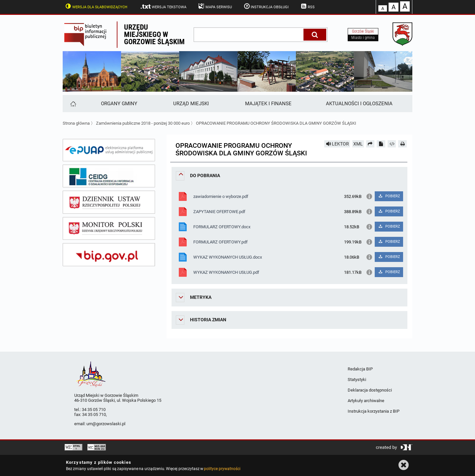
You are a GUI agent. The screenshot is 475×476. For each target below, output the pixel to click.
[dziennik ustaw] (109, 202)
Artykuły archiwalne (366, 401)
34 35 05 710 (94, 410)
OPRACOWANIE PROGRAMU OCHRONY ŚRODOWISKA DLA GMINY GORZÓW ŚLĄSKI (276, 123)
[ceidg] (109, 176)
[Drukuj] (402, 144)
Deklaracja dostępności (370, 390)
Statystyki (357, 380)
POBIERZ (389, 196)
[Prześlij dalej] (370, 144)
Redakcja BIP (360, 369)
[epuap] (109, 150)
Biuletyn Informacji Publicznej (90, 35)
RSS (307, 6)
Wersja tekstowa (163, 7)
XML (358, 144)
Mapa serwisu (215, 6)
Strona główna (76, 123)
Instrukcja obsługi (266, 6)
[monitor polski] (109, 229)
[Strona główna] (73, 104)
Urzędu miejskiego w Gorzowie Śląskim (154, 34)
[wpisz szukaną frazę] (249, 35)
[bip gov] (109, 255)
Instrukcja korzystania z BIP (374, 411)
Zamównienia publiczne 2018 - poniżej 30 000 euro (143, 123)
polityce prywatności (222, 469)
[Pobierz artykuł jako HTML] (392, 144)
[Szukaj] (315, 35)
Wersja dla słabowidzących (96, 6)
